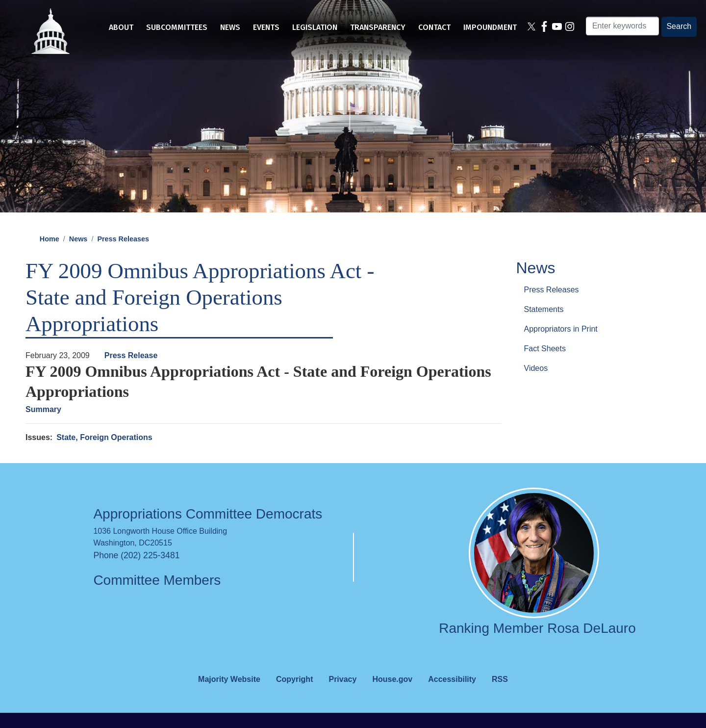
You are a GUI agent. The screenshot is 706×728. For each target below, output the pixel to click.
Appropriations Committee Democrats (208, 530)
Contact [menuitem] (434, 27)
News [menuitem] (230, 27)
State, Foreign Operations (104, 453)
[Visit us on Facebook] (544, 27)
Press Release (131, 371)
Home (50, 254)
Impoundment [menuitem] (490, 27)
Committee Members (157, 595)
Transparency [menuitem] (378, 27)
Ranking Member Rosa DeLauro (537, 644)
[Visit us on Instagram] (570, 27)
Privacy (342, 694)
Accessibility (452, 694)
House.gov (392, 694)
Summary (43, 425)
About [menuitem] (121, 27)
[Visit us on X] (531, 27)
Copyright (295, 694)
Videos (536, 383)
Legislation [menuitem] (315, 27)
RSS (500, 694)
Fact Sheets (545, 364)
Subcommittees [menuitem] (177, 27)
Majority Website (229, 694)
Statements (544, 325)
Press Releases (123, 254)
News (78, 254)
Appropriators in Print (561, 344)
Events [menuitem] (266, 27)
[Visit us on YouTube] (557, 27)
